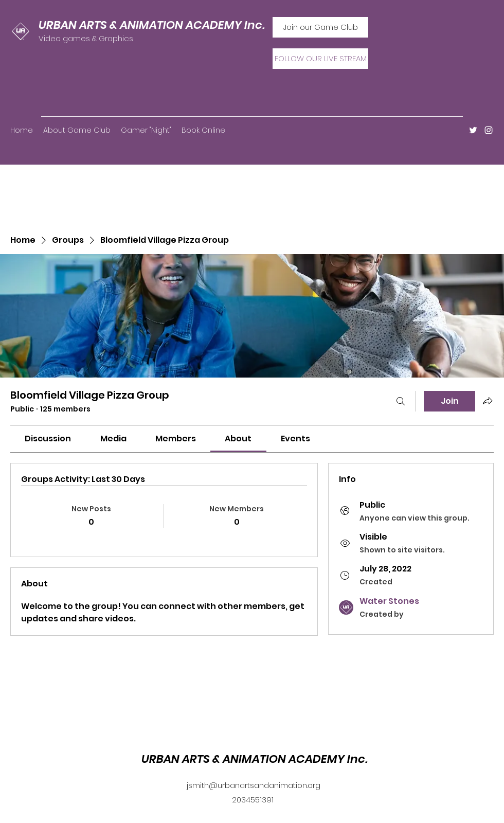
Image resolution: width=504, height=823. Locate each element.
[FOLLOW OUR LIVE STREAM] (320, 59)
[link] (48, 439)
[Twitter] (473, 130)
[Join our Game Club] (320, 27)
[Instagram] (489, 130)
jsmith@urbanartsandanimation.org (254, 785)
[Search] (401, 401)
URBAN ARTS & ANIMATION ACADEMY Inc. (152, 25)
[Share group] (488, 401)
